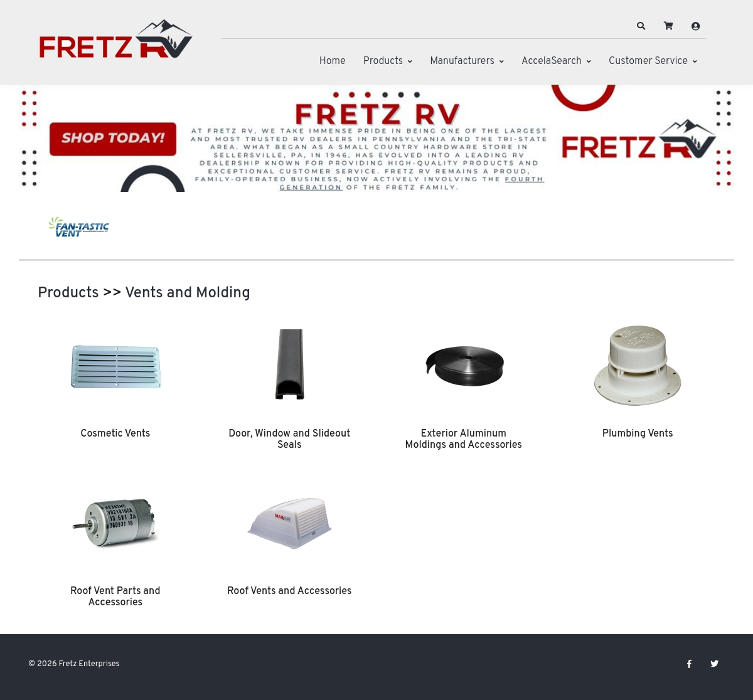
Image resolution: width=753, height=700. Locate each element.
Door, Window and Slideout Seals (289, 440)
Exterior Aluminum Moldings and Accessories (463, 440)
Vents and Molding (188, 294)
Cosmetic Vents (115, 434)
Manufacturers (462, 61)
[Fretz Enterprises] (116, 45)
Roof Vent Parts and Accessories (115, 597)
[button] (641, 26)
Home (333, 61)
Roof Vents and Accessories (289, 591)
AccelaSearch (552, 61)
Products (383, 61)
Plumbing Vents (638, 434)
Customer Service (648, 61)
